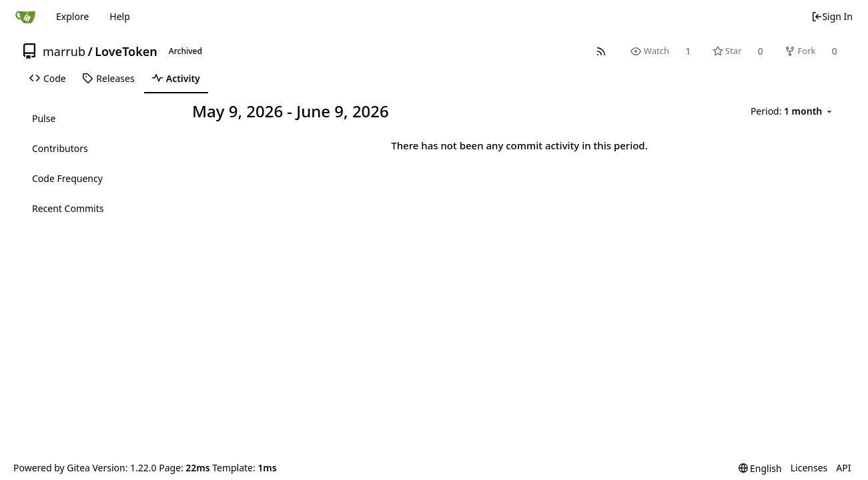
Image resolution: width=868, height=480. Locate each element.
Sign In (832, 16)
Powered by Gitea (52, 468)
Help (120, 16)
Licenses (809, 468)
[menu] (793, 112)
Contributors (60, 148)
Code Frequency (67, 178)
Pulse (44, 118)
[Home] (25, 17)
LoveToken (126, 51)
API (843, 468)
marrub (64, 51)
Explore (72, 16)
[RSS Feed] (601, 51)
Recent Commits (68, 208)
